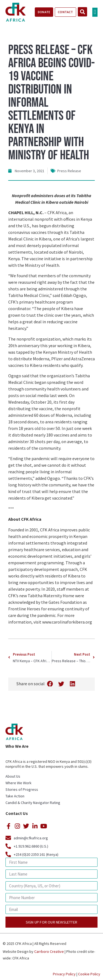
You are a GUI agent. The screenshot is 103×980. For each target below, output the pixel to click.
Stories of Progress (22, 789)
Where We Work (18, 783)
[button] (95, 12)
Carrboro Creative (49, 951)
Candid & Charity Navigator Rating (33, 803)
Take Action (15, 796)
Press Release (69, 171)
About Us (13, 776)
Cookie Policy (89, 974)
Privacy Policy (64, 974)
